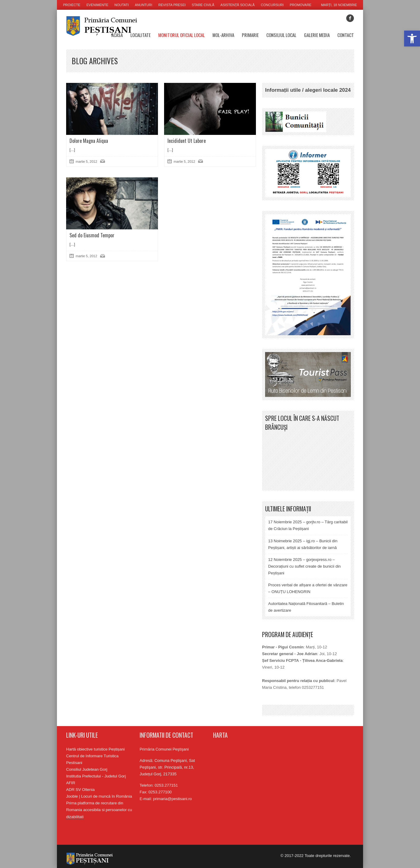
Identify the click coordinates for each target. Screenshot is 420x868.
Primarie (250, 35)
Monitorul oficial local (182, 35)
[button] (412, 39)
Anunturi (143, 5)
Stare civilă (203, 5)
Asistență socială (238, 5)
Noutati (122, 5)
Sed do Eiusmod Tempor (92, 235)
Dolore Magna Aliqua (89, 141)
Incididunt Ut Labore (187, 141)
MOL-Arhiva (223, 35)
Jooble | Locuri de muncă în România (99, 796)
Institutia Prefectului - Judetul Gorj (96, 776)
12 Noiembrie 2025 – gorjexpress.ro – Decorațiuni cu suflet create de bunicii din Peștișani (304, 566)
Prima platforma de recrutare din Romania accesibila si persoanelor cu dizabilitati (99, 810)
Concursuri (272, 5)
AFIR (71, 783)
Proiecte (72, 5)
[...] (72, 150)
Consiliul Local (281, 35)
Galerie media (317, 35)
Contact (346, 35)
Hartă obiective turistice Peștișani (95, 749)
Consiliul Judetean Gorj (87, 769)
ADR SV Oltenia (80, 790)
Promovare (301, 5)
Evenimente (97, 5)
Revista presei (172, 5)
